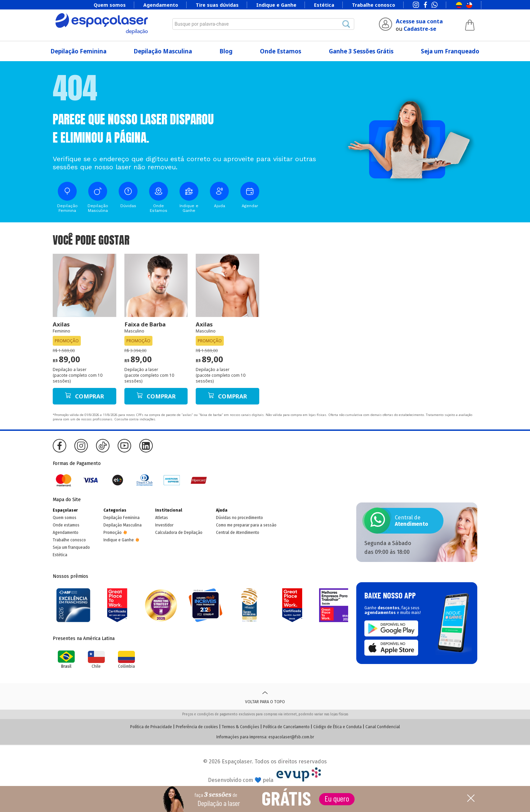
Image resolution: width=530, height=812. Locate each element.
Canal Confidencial (383, 727)
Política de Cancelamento (286, 727)
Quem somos (110, 5)
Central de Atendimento (238, 533)
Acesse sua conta (419, 21)
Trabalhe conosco (374, 5)
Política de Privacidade (151, 727)
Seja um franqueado (71, 547)
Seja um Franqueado (450, 51)
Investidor (164, 525)
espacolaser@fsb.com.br (291, 737)
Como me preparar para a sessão (246, 525)
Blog (226, 51)
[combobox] (263, 24)
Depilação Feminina (79, 51)
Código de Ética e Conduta (338, 727)
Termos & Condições (240, 727)
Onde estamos (66, 525)
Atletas (162, 518)
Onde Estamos (281, 51)
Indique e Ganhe (276, 5)
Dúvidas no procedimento (239, 518)
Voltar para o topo (265, 696)
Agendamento (161, 5)
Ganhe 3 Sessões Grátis (361, 51)
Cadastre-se (420, 29)
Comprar (85, 396)
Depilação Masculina (163, 51)
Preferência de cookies (197, 727)
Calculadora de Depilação (179, 533)
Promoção (113, 533)
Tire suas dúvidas (217, 5)
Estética (324, 5)
